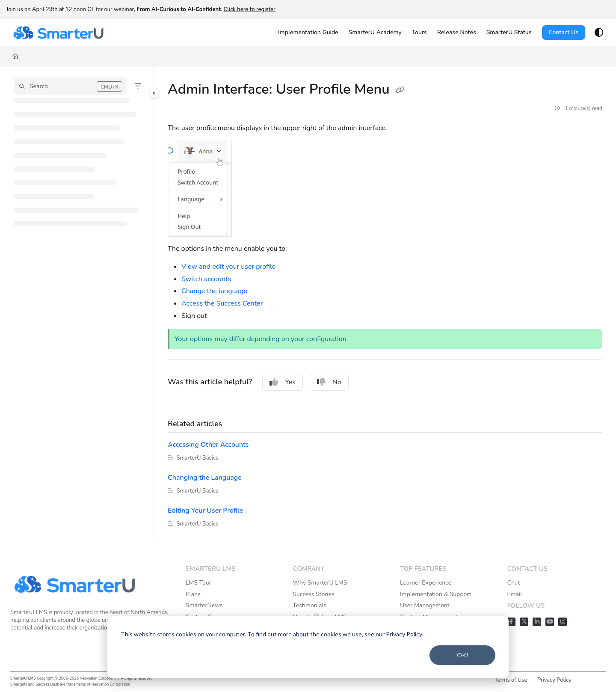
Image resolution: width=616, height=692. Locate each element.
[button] (70, 86)
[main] (385, 303)
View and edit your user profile (228, 267)
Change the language (214, 291)
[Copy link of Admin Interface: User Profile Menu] (400, 90)
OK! (463, 655)
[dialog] (308, 647)
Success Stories (313, 594)
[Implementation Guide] (308, 33)
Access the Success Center (222, 303)
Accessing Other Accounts (208, 445)
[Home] (15, 56)
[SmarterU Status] (509, 33)
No (329, 382)
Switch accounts (206, 279)
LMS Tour (198, 583)
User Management (425, 605)
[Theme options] (599, 33)
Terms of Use (511, 680)
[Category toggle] (154, 93)
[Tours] (419, 33)
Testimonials (309, 605)
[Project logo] (58, 33)
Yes (283, 382)
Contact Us (564, 32)
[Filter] (138, 86)
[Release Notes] (457, 33)
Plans (193, 594)
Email (514, 594)
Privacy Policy (554, 680)
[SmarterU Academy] (375, 33)
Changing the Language (205, 478)
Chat (513, 583)
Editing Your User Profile (205, 511)
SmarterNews (204, 605)
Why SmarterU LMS (320, 583)
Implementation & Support (436, 594)
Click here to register (249, 9)
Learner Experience (426, 583)
